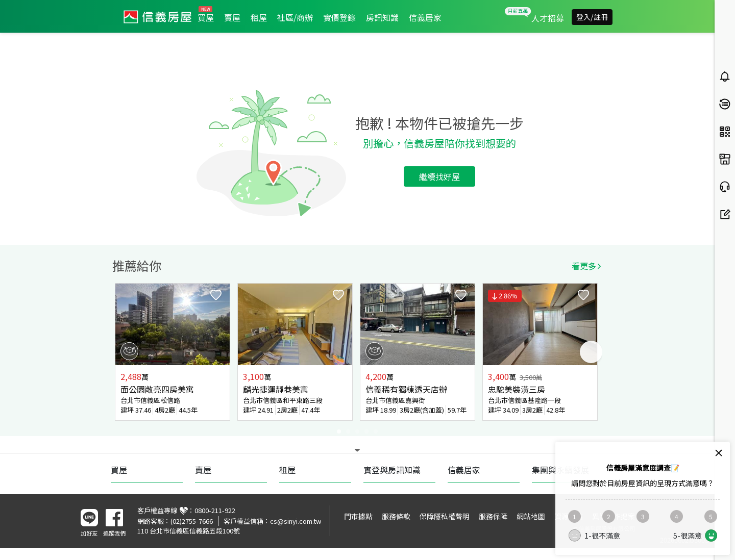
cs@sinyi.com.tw (296, 521)
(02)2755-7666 (192, 521)
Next (591, 352)
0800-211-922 (215, 510)
